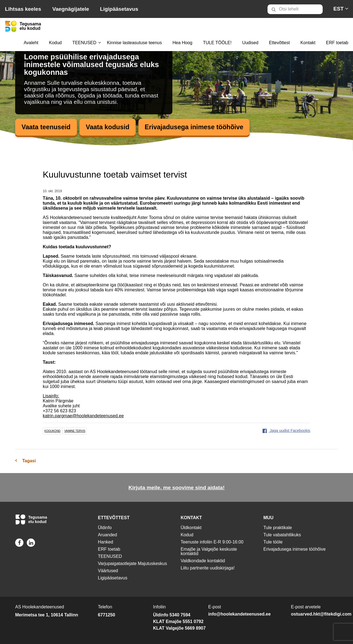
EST (339, 9)
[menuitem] (297, 9)
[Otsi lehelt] (295, 9)
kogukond (52, 431)
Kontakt (308, 43)
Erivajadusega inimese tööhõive (197, 127)
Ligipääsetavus (119, 9)
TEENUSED (84, 43)
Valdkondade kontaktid (203, 561)
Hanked (105, 542)
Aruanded (107, 535)
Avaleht (31, 43)
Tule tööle (273, 542)
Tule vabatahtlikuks (282, 535)
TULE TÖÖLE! (217, 43)
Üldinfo (105, 528)
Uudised (250, 43)
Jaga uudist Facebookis (286, 431)
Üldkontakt (191, 528)
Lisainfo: (51, 396)
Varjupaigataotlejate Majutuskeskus (133, 563)
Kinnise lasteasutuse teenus (134, 43)
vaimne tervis (75, 431)
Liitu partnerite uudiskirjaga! (208, 568)
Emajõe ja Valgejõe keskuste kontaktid (209, 551)
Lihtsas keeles (23, 9)
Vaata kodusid (109, 127)
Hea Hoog (182, 43)
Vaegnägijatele (71, 9)
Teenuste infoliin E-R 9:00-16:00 (212, 542)
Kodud (55, 43)
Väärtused (108, 571)
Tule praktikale (278, 528)
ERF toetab (337, 43)
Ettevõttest (279, 43)
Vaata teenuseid (46, 127)
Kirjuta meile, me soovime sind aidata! (177, 488)
